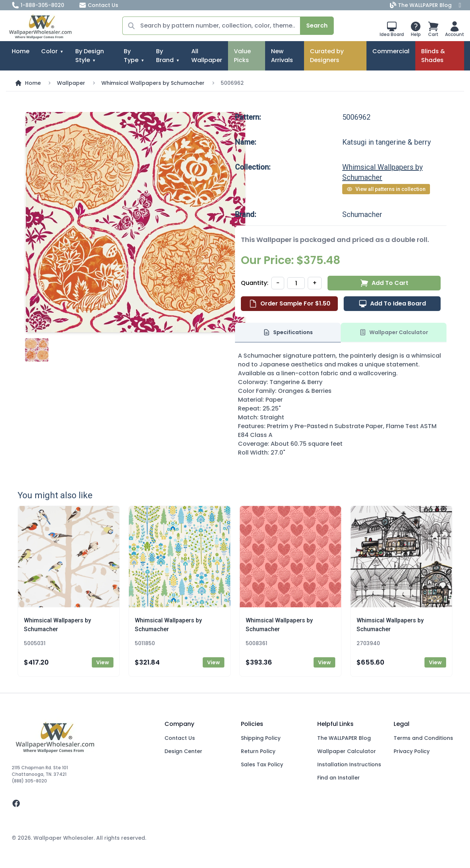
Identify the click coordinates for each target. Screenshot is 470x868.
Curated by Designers (327, 56)
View (103, 662)
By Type (131, 56)
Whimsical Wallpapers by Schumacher (153, 83)
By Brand (165, 56)
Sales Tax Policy (262, 764)
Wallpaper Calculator (347, 751)
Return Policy (258, 751)
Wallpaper (71, 83)
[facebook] (82, 803)
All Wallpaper (207, 56)
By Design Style (90, 56)
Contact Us (99, 5)
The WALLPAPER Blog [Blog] (422, 5)
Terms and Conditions (423, 738)
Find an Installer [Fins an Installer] (339, 778)
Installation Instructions (349, 764)
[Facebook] (460, 5)
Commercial (391, 51)
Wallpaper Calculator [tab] (394, 332)
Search (317, 26)
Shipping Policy (261, 738)
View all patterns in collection (386, 189)
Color (49, 51)
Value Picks (242, 56)
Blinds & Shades (433, 56)
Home (21, 51)
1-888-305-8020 (38, 5)
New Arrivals (282, 56)
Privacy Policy (412, 751)
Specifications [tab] (288, 332)
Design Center (183, 751)
